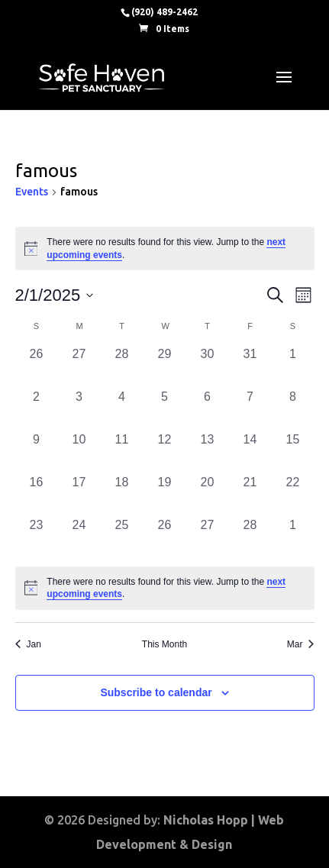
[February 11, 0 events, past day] (122, 452)
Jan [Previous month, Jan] (28, 644)
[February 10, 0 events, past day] (79, 452)
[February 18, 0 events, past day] (122, 495)
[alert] (165, 588)
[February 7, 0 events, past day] (250, 409)
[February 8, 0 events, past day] (293, 409)
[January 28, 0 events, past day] (122, 366)
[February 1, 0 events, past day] (293, 366)
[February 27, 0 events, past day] (208, 537)
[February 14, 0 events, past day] (250, 452)
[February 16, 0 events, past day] (37, 495)
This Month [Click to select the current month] (164, 644)
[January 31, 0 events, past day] (250, 366)
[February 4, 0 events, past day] (122, 409)
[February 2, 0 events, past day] (37, 409)
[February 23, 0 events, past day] (37, 537)
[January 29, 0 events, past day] (165, 366)
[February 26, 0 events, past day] (165, 537)
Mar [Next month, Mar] (301, 644)
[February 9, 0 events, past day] (37, 452)
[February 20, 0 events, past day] (208, 495)
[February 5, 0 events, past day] (165, 409)
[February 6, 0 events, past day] (208, 409)
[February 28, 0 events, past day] (250, 537)
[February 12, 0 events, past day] (165, 452)
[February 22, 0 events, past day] (293, 495)
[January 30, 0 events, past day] (208, 366)
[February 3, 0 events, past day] (79, 409)
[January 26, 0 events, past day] (37, 366)
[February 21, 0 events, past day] (250, 495)
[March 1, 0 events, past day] (293, 537)
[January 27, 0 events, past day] (79, 366)
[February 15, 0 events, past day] (293, 452)
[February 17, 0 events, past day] (79, 495)
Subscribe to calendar (156, 692)
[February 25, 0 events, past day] (122, 537)
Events (32, 192)
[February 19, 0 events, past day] (165, 495)
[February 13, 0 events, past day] (208, 452)
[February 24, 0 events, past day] (79, 537)
